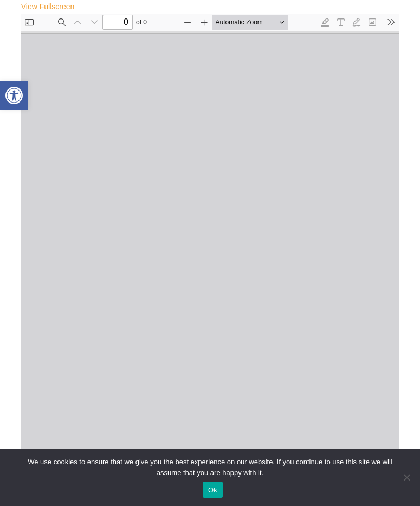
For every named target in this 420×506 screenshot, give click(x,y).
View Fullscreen (48, 7)
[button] (14, 95)
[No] (406, 477)
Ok (213, 490)
